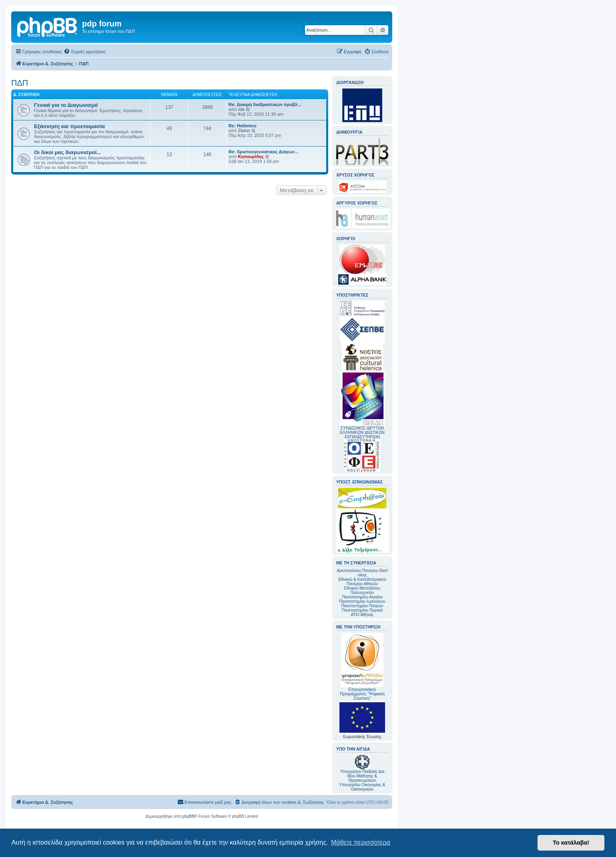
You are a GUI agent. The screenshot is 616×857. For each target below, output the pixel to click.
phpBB (188, 816)
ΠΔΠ (20, 83)
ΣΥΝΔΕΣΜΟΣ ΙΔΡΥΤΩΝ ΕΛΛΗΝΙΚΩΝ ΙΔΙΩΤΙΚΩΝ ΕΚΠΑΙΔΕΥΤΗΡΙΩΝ (362, 433)
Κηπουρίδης (251, 157)
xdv (241, 109)
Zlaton (244, 130)
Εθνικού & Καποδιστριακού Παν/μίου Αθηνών (362, 582)
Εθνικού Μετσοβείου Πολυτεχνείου (362, 590)
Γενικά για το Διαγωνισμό (66, 105)
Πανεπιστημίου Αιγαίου (362, 597)
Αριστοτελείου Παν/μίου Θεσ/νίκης (362, 573)
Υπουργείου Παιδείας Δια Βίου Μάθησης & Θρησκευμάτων (362, 776)
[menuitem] (85, 52)
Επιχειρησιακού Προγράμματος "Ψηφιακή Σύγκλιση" (362, 667)
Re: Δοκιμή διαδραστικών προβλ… (265, 104)
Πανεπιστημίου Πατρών (362, 606)
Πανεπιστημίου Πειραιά (362, 610)
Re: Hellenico (243, 126)
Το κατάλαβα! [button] (571, 843)
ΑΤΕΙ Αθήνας (362, 615)
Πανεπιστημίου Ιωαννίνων (362, 601)
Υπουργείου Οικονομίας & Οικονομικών (362, 787)
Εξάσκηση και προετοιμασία (69, 126)
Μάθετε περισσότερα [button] (361, 842)
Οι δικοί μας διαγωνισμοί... (67, 152)
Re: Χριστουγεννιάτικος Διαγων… (264, 152)
